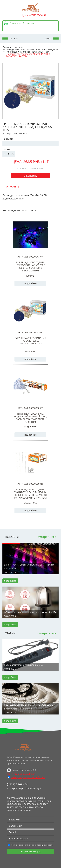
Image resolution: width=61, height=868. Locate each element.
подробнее (30, 283)
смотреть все (47, 537)
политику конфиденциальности (38, 845)
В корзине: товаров (22, 23)
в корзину (31, 176)
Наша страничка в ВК (24, 770)
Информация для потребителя (28, 777)
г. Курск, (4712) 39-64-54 (33, 15)
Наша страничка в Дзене (21, 774)
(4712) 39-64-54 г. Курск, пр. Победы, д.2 (24, 786)
